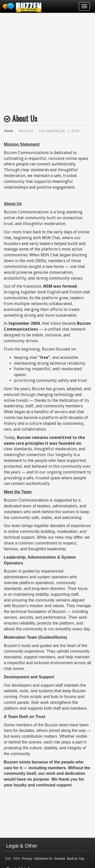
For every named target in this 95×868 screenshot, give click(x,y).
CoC (8, 859)
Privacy (27, 859)
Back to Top (76, 859)
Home (8, 131)
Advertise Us (43, 859)
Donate (60, 859)
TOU (17, 859)
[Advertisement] (48, 61)
